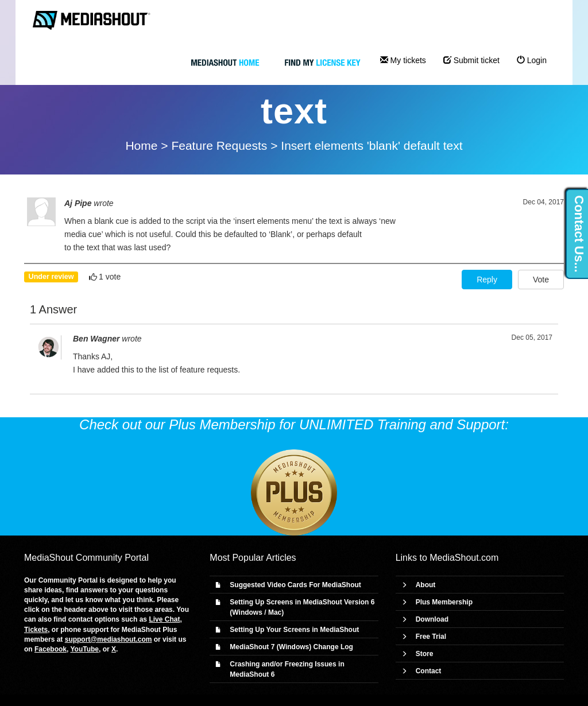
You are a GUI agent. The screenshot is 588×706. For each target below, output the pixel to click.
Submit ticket (471, 60)
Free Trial (431, 637)
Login (532, 60)
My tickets (403, 60)
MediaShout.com (464, 558)
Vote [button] (541, 280)
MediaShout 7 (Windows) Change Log (291, 647)
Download (432, 619)
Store (425, 654)
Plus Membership (444, 602)
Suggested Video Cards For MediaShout (295, 585)
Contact (429, 671)
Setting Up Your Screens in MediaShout (294, 630)
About (426, 585)
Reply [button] (487, 280)
